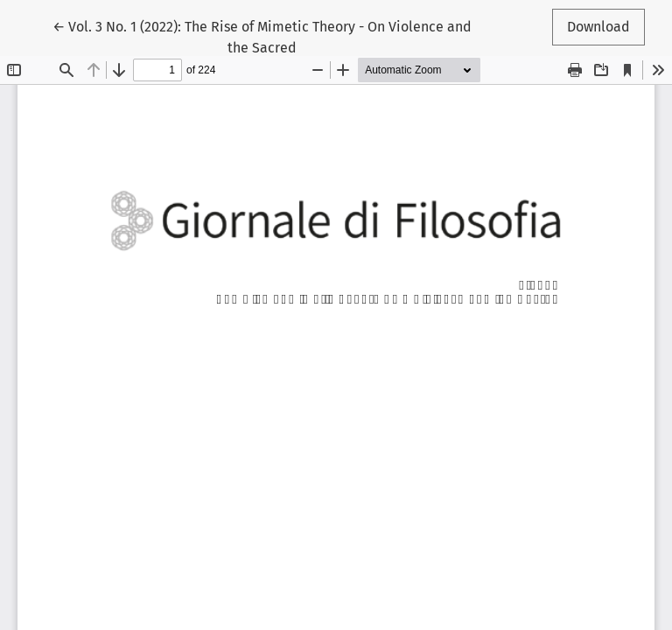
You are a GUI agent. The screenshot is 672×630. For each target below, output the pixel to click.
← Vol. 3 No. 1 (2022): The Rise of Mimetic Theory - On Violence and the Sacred (262, 36)
